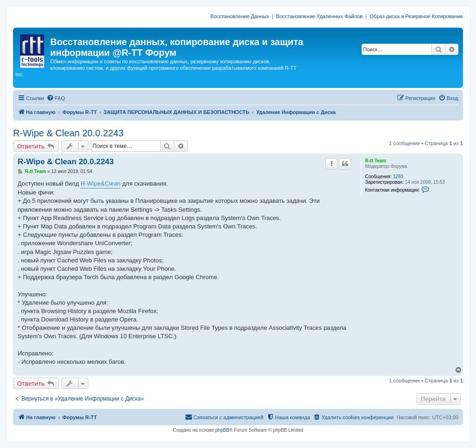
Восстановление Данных (240, 16)
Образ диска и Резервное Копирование (416, 16)
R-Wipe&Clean (100, 184)
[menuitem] (56, 98)
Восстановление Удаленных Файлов (319, 16)
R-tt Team (375, 161)
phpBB (222, 430)
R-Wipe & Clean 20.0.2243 (68, 133)
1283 (398, 177)
